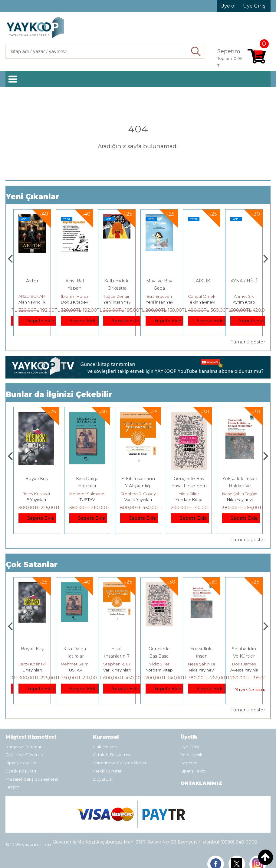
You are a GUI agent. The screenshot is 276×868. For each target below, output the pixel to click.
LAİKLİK (244, 281)
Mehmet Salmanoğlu (141, 494)
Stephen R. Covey (189, 494)
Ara (196, 52)
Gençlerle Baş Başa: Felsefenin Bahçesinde (240, 486)
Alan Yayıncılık (32, 302)
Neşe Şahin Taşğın (248, 664)
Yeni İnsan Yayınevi (164, 302)
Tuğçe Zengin (159, 296)
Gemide (32, 281)
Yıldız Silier (240, 494)
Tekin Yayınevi (244, 302)
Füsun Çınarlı (32, 296)
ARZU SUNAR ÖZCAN (82, 296)
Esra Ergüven (202, 296)
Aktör (75, 281)
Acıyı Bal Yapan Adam (117, 288)
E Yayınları (87, 499)
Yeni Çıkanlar (32, 197)
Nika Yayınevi (244, 670)
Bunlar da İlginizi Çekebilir (59, 394)
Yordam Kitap (240, 499)
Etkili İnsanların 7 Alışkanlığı (159, 656)
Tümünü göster (248, 342)
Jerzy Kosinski (87, 494)
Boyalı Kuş (87, 479)
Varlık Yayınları (189, 499)
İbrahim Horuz (117, 296)
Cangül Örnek (244, 296)
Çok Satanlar (32, 565)
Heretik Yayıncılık (36, 499)
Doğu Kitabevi (117, 302)
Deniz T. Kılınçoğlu (36, 494)
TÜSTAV (138, 499)
